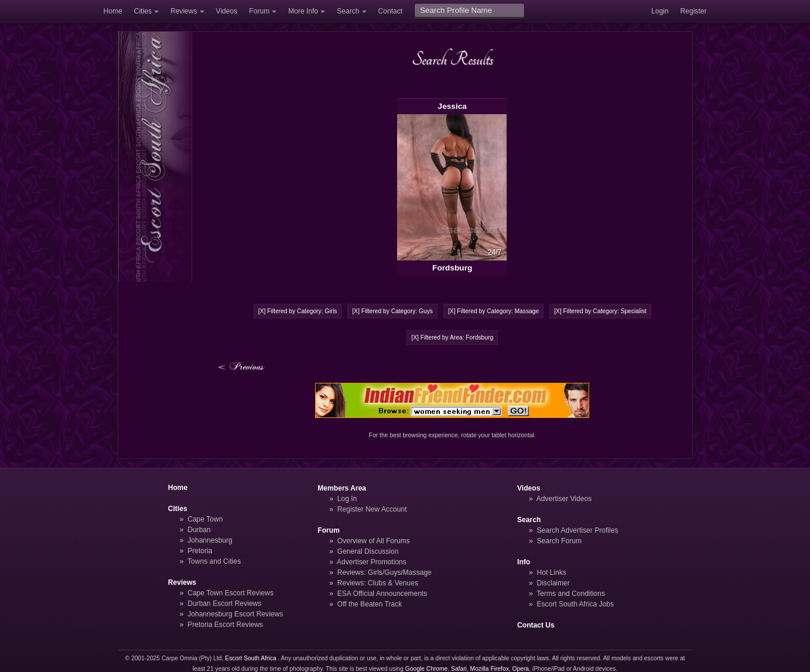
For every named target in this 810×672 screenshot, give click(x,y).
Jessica (452, 106)
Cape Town (205, 519)
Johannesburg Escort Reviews (235, 614)
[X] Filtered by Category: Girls (298, 311)
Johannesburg (210, 540)
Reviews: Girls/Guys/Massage (385, 572)
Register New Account (372, 509)
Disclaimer (553, 583)
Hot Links (551, 572)
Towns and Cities (214, 561)
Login (660, 11)
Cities (143, 11)
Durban (199, 530)
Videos (227, 11)
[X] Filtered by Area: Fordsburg (452, 337)
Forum (259, 11)
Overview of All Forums (374, 541)
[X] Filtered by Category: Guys (392, 311)
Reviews (184, 11)
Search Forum (559, 541)
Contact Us (536, 625)
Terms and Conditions (571, 594)
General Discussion (368, 551)
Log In (347, 499)
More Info (303, 11)
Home (113, 11)
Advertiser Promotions (372, 562)
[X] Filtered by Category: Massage (493, 311)
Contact (391, 11)
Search (348, 11)
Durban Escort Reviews (224, 604)
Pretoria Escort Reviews (225, 625)
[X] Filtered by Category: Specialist (600, 311)
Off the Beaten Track (370, 604)
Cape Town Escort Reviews (230, 593)
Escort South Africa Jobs (575, 604)
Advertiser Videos (564, 499)
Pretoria (200, 551)
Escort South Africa (250, 658)
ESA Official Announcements (382, 594)
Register (694, 11)
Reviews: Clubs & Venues (378, 583)
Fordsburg (452, 268)
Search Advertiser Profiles (577, 530)
